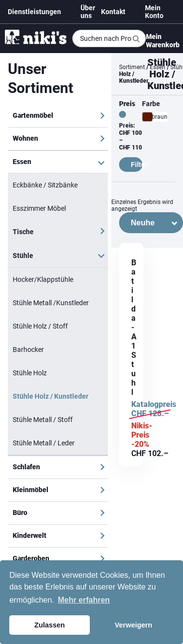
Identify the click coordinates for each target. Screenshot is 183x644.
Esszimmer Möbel (39, 208)
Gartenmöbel (33, 115)
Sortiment (132, 67)
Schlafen (26, 467)
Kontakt (113, 12)
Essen (22, 162)
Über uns (88, 12)
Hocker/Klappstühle (43, 279)
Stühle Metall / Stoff (43, 420)
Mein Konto (154, 12)
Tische (23, 232)
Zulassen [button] (49, 625)
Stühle (23, 256)
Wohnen (25, 138)
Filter (137, 165)
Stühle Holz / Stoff (40, 326)
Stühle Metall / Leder (44, 443)
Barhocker (28, 350)
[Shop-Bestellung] (151, 223)
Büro (20, 513)
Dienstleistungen (34, 12)
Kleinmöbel (30, 490)
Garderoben (31, 558)
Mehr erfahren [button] (84, 600)
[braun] (147, 117)
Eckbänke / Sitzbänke (45, 185)
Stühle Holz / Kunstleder (51, 396)
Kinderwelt (30, 535)
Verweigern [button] (133, 625)
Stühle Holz (30, 373)
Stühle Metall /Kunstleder (51, 303)
